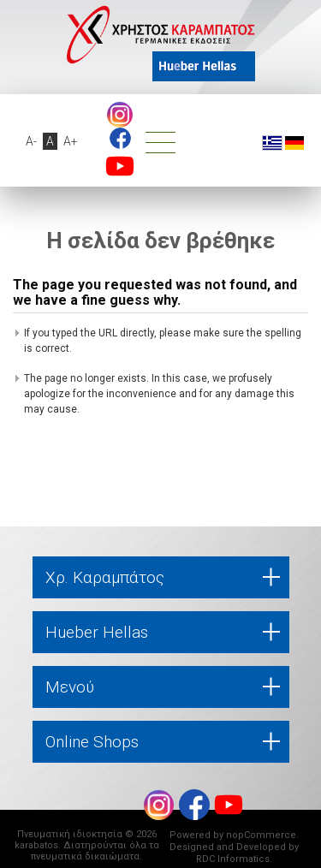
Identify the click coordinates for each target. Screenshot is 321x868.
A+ (71, 141)
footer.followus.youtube (120, 166)
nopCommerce (261, 835)
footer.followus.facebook (120, 138)
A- (31, 141)
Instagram (120, 115)
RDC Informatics (233, 859)
